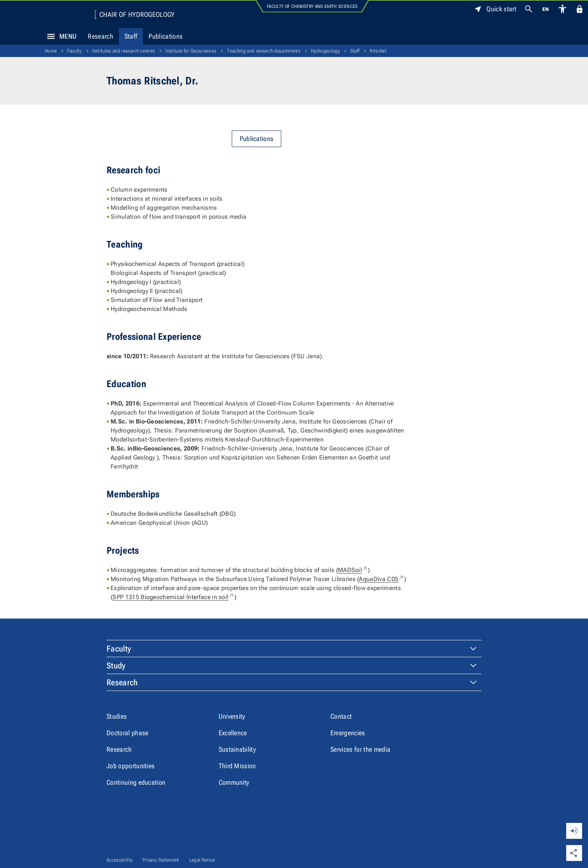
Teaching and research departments (264, 51)
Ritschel (378, 51)
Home (51, 51)
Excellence (233, 733)
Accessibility (119, 860)
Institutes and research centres (124, 51)
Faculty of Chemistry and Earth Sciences (312, 6)
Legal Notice (202, 860)
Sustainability (237, 749)
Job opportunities (130, 766)
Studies (117, 716)
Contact (341, 716)
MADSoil (353, 570)
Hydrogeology (325, 51)
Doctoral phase (127, 733)
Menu (60, 36)
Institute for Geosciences (191, 51)
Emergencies (348, 733)
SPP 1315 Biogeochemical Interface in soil (173, 597)
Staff (131, 36)
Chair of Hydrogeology (137, 15)
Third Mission (237, 766)
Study (116, 666)
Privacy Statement (161, 860)
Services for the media (360, 749)
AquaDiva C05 (382, 579)
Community (234, 782)
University (232, 716)
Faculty (74, 51)
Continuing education (136, 782)
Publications (166, 36)
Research (100, 36)
